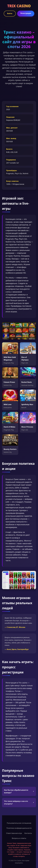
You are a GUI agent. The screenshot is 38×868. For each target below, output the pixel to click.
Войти (10, 13)
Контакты (28, 833)
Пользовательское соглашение (19, 823)
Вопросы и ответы (19, 838)
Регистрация (26, 13)
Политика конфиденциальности (19, 828)
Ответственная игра (14, 833)
